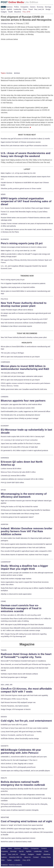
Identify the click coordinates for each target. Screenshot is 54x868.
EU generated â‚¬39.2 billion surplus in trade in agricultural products (24, 450)
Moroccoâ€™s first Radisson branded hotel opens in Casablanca (23, 661)
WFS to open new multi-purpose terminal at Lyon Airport (20, 357)
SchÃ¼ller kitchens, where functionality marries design (20, 739)
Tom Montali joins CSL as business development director (20, 415)
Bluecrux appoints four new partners (23, 401)
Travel (31, 9)
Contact (36, 857)
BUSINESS (5, 239)
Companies (25, 7)
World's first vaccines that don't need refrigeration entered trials (23, 795)
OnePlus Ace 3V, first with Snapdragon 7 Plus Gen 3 (19, 760)
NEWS (3, 194)
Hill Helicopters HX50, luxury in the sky (14, 699)
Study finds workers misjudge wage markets (16, 579)
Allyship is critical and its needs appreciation (16, 594)
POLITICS (4, 299)
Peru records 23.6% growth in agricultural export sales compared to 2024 (26, 551)
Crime (25, 9)
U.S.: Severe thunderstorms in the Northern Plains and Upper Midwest (25, 208)
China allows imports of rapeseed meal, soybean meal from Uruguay (25, 555)
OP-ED (3, 490)
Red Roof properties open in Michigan (14, 677)
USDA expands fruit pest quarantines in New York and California (23, 548)
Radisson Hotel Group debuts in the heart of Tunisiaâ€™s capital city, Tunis (26, 656)
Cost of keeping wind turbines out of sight (26, 821)
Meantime (18, 12)
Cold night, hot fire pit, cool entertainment (26, 721)
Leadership (17, 9)
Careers (33, 7)
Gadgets (4, 12)
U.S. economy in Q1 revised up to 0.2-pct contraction (19, 440)
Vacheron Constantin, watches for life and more (17, 735)
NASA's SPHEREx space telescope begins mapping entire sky (22, 829)
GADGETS (5, 746)
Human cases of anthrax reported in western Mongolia (20, 810)
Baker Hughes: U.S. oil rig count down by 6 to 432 (18, 173)
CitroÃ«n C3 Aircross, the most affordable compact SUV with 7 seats (26, 690)
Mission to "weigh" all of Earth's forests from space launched (22, 825)
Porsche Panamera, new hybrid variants (15, 706)
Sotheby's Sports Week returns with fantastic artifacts (19, 674)
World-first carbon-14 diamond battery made (16, 842)
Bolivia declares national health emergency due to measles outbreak (23, 783)
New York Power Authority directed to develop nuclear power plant (24, 304)
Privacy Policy (46, 857)
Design (48, 9)
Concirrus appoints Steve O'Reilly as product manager (20, 418)
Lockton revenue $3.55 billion (11, 469)
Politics (17, 7)
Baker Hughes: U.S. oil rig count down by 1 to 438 (18, 251)
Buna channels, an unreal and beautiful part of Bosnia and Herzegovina (26, 664)
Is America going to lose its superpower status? (17, 517)
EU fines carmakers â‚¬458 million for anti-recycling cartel (21, 615)
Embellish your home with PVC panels (14, 725)
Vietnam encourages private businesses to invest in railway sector (24, 247)
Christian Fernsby (8, 24)
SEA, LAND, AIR (7, 685)
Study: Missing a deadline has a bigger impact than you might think (24, 567)
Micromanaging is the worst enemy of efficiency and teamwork (24, 495)
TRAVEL (4, 650)
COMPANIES (5, 362)
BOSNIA (17, 73)
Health (10, 12)
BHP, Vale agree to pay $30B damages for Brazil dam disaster (22, 625)
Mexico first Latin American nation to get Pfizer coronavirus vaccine (24, 146)
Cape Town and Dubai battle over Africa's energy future (20, 514)
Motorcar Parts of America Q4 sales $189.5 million (18, 472)
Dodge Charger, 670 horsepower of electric (16, 709)
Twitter (9, 860)
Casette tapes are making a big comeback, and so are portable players (25, 771)
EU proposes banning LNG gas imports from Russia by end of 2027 (24, 319)
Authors (4, 857)
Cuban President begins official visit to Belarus (17, 310)
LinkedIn (17, 860)
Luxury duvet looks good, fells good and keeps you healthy (21, 732)
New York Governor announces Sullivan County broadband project (24, 323)
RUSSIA (9, 73)
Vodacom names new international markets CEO (18, 408)
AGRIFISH (5, 524)
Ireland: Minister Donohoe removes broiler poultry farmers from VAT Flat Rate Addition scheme (27, 531)
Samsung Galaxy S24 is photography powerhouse (18, 767)
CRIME (3, 601)
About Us (28, 857)
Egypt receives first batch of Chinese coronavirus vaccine (21, 142)
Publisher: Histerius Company (12, 865)
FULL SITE (27, 860)
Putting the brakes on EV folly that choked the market (19, 507)
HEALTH (4, 778)
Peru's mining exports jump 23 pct (22, 243)
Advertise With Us (15, 857)
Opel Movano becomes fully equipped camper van (18, 702)
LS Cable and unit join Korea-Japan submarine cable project (22, 376)
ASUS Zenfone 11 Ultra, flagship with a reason (17, 764)
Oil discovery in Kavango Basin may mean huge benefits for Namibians (25, 510)
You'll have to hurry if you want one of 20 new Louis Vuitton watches (24, 728)
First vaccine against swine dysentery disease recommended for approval (26, 544)
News (3, 7)
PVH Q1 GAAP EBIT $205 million (12, 483)
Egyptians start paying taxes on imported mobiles (18, 287)
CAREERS (5, 397)
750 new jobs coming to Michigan (12, 353)
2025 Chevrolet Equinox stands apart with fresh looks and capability (24, 695)
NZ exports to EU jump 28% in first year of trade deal (19, 447)
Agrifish (10, 9)
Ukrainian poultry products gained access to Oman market (21, 189)
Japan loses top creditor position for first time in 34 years (21, 444)
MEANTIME (5, 817)
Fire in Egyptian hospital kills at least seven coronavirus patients (23, 283)
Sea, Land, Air (39, 9)
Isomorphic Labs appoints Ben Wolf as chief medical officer (21, 404)
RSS (3, 860)
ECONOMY (5, 426)
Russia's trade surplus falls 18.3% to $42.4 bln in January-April (23, 437)
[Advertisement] (16, 53)
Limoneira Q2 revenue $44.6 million (13, 476)
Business (9, 7)
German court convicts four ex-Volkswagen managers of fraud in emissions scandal (21, 608)
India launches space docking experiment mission (18, 838)
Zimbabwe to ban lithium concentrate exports (16, 326)
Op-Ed (3, 9)
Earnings (48, 7)
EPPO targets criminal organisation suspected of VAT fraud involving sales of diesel (26, 201)
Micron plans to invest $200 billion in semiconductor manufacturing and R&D (25, 368)
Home (3, 848)
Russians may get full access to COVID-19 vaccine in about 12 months (25, 139)
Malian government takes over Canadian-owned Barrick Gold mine (24, 389)
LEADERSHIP (6, 562)
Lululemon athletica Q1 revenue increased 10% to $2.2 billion (22, 479)
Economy (40, 7)
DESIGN (4, 717)
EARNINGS (5, 458)
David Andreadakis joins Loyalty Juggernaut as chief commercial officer (26, 411)
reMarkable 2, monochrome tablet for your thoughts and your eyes (24, 757)
